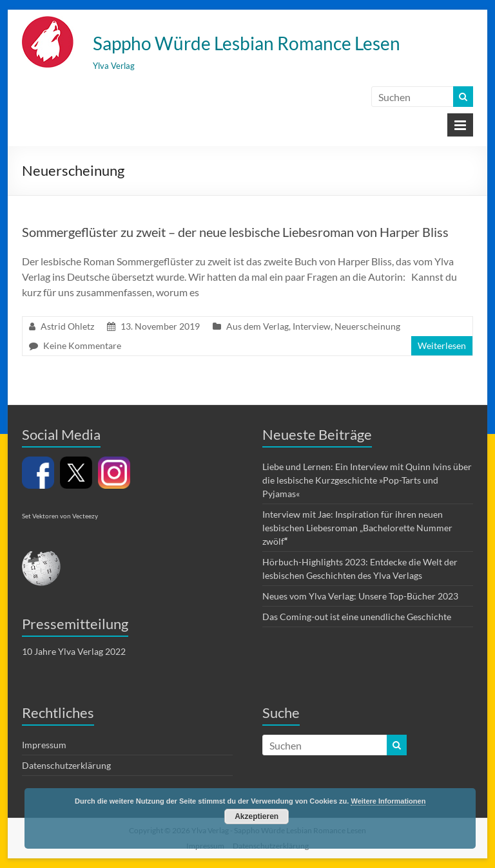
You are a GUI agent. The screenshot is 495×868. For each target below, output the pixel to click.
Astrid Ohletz (67, 326)
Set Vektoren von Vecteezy (60, 516)
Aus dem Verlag (257, 326)
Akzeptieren (257, 816)
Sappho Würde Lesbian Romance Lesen (247, 43)
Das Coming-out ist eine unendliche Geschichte (357, 617)
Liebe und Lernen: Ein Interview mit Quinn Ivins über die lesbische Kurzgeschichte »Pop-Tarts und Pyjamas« (367, 480)
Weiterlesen (442, 345)
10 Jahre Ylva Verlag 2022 (74, 651)
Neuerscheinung (367, 326)
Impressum (44, 745)
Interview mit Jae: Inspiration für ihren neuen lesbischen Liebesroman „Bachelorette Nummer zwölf (357, 528)
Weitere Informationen (388, 801)
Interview (312, 326)
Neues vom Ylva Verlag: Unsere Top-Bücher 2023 (360, 596)
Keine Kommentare (82, 345)
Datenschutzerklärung (66, 765)
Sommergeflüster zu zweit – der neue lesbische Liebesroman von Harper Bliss (235, 232)
